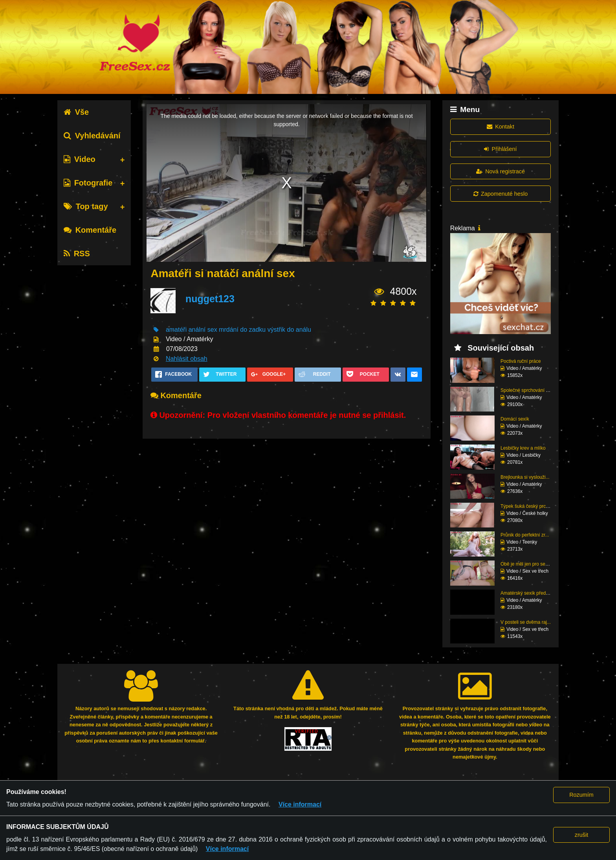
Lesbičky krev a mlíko (523, 448)
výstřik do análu (289, 330)
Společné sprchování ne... (528, 390)
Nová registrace (500, 171)
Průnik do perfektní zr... (525, 535)
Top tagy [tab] (86, 206)
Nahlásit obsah (187, 359)
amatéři (176, 330)
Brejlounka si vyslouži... (525, 477)
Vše (76, 112)
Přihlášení (500, 149)
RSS (77, 254)
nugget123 (210, 299)
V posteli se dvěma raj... (526, 622)
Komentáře (90, 230)
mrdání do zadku (242, 330)
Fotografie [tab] (88, 183)
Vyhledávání (92, 136)
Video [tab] (80, 159)
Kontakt (500, 127)
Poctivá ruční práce (521, 361)
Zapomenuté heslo (500, 194)
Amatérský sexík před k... (527, 593)
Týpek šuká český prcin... (527, 506)
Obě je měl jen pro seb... (526, 564)
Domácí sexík (515, 419)
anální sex (203, 330)
